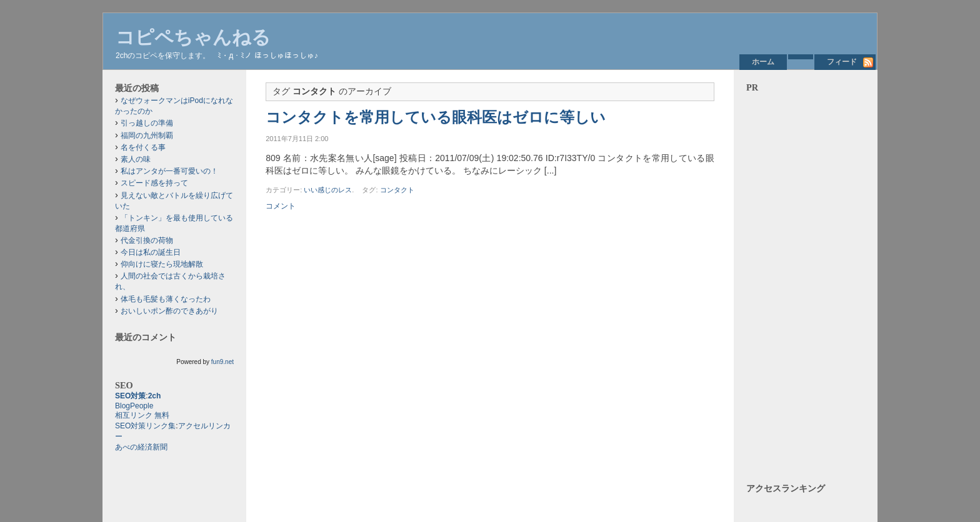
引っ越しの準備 (147, 123)
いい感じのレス (328, 190)
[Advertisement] (806, 280)
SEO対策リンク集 (145, 426)
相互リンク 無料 (142, 415)
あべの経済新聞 (141, 447)
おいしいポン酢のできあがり (169, 311)
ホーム (763, 62)
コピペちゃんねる (193, 37)
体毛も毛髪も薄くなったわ (166, 299)
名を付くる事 (143, 147)
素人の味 (136, 159)
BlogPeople (134, 406)
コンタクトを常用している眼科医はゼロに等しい (436, 117)
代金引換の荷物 (147, 240)
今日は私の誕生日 (151, 252)
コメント (281, 206)
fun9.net (222, 362)
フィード (842, 62)
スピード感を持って (154, 183)
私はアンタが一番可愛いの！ (169, 171)
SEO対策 (130, 396)
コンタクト (397, 190)
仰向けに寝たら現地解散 (162, 264)
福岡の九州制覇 (147, 135)
